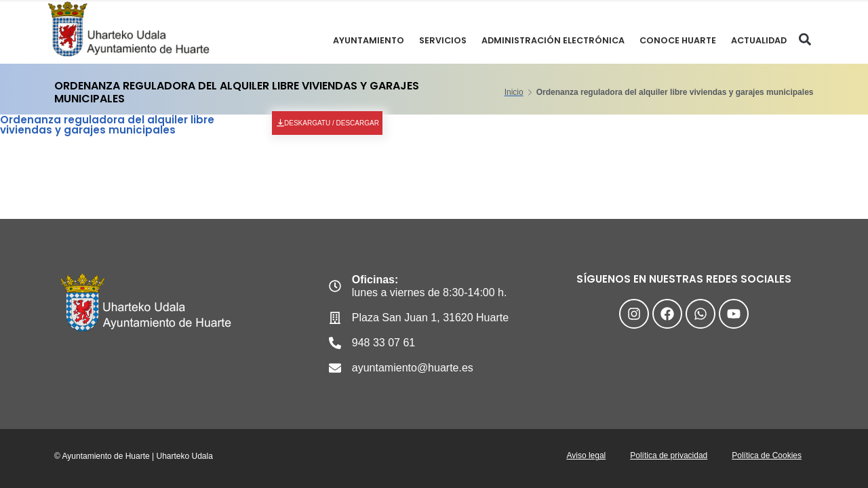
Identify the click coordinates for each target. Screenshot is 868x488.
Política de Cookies (765, 457)
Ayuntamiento (362, 40)
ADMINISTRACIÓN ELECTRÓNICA (550, 40)
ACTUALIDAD (758, 40)
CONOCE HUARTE (676, 40)
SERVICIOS (438, 40)
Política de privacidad (665, 457)
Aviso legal (579, 457)
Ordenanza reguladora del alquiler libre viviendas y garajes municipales (107, 125)
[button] (805, 40)
